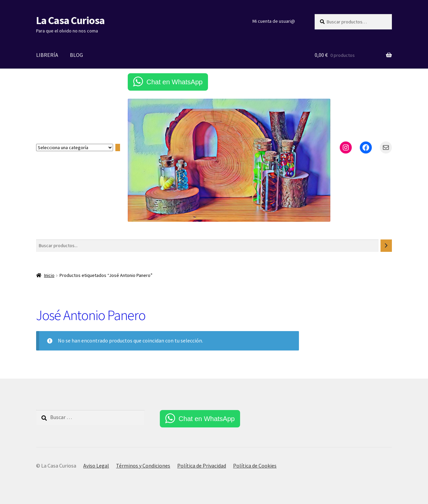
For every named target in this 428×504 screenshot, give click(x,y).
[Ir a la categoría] (118, 148)
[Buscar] (386, 246)
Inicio (49, 275)
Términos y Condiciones (143, 466)
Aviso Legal (96, 466)
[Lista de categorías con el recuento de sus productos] (75, 147)
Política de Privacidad (202, 466)
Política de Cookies (255, 466)
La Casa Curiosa (70, 20)
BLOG (76, 55)
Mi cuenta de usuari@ (274, 21)
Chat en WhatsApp (175, 82)
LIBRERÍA (47, 55)
